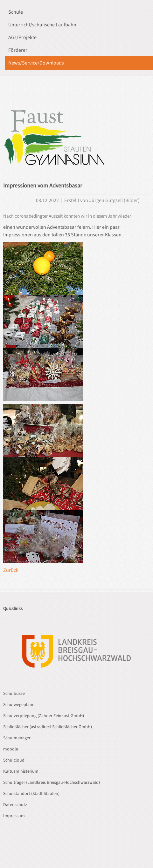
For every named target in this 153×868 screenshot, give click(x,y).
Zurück (11, 570)
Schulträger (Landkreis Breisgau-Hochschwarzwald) (52, 783)
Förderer (18, 50)
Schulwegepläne (19, 705)
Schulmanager (17, 738)
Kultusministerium (21, 771)
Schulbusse (14, 694)
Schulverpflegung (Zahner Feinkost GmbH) (44, 716)
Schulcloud (14, 760)
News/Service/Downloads (36, 63)
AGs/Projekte (22, 37)
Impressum (14, 816)
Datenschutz (15, 805)
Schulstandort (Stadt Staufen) (31, 794)
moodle (11, 749)
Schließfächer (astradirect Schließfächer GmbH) (48, 727)
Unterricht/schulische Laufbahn (42, 25)
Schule (16, 12)
